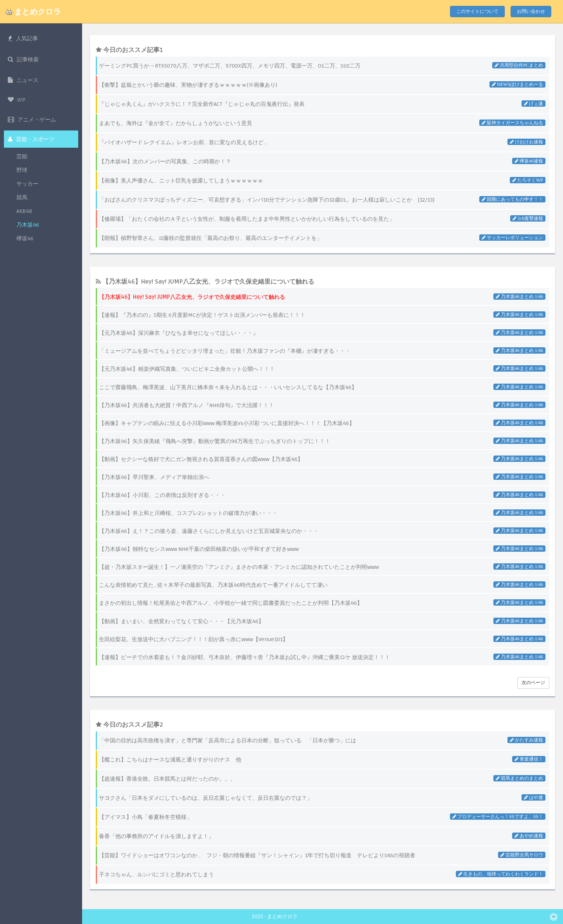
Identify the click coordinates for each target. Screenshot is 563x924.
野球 (22, 172)
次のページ (533, 683)
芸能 (22, 158)
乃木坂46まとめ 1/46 (521, 297)
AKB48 (24, 213)
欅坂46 (25, 240)
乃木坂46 (28, 227)
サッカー (27, 186)
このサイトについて (477, 12)
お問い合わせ (531, 12)
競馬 (22, 199)
